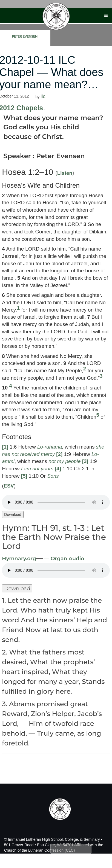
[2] (59, 454)
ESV (9, 486)
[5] (24, 476)
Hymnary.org (19, 558)
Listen (65, 173)
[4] (58, 469)
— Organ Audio (63, 558)
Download (13, 514)
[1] (5, 447)
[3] (85, 461)
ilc (43, 96)
